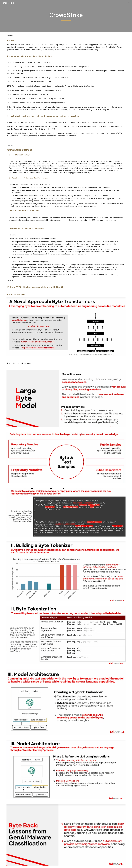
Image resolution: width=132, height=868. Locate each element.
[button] (130, 3)
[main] (66, 16)
